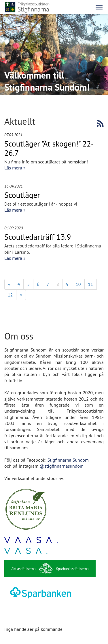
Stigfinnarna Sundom (68, 460)
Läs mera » (15, 168)
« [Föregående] (9, 284)
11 (91, 284)
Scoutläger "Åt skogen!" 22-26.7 (49, 148)
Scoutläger (22, 195)
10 (78, 284)
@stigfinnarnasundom (61, 466)
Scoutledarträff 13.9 (38, 237)
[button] (99, 7)
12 (10, 295)
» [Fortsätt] (21, 295)
